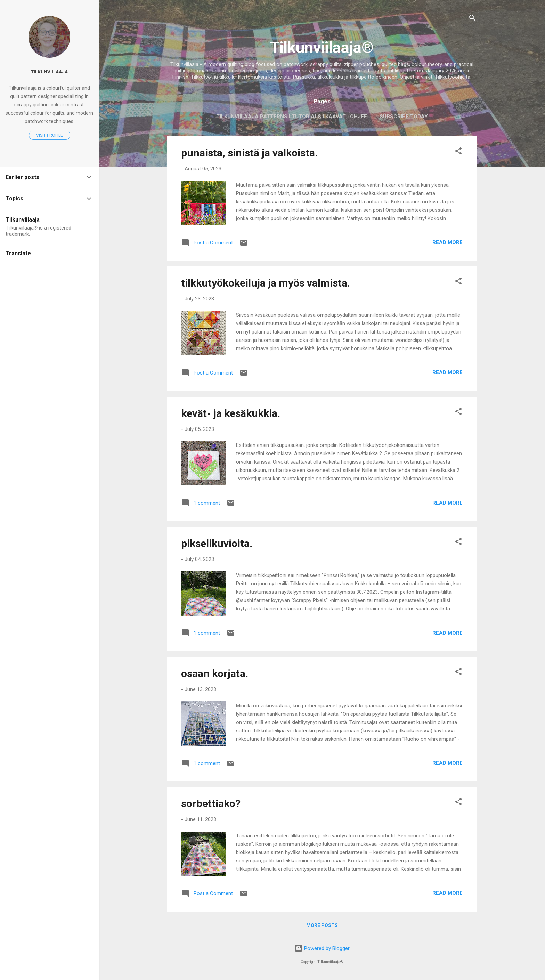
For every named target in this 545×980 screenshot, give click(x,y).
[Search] (472, 19)
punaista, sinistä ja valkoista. (249, 153)
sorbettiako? (211, 804)
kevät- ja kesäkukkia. (231, 413)
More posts (322, 925)
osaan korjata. (215, 673)
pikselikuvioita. (217, 543)
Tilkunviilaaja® (322, 47)
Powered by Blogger (322, 948)
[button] (458, 152)
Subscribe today (404, 117)
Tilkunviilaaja (49, 72)
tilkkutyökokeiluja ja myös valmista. (266, 283)
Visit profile (50, 135)
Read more (448, 242)
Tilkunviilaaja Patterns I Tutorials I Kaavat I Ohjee (292, 117)
